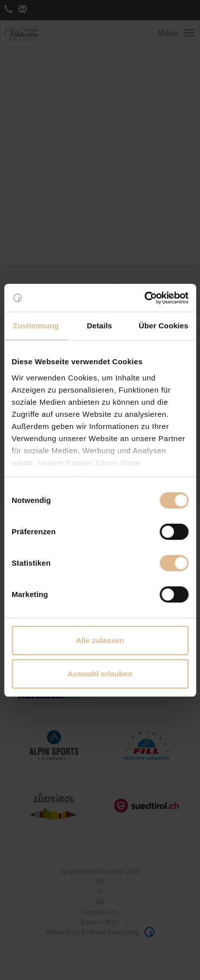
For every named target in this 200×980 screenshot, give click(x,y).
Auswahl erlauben (100, 674)
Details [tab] (99, 326)
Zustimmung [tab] (36, 326)
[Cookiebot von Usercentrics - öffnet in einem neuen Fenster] (144, 298)
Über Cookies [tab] (164, 326)
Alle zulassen (100, 640)
